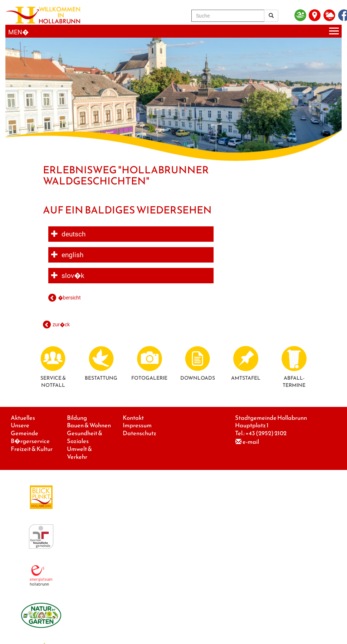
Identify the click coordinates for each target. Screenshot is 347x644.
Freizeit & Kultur (32, 449)
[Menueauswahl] (173, 31)
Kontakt (133, 418)
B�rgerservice (30, 441)
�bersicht (69, 298)
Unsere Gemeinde (25, 429)
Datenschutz (140, 433)
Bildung (77, 418)
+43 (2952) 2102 (266, 433)
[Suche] (228, 16)
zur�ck (61, 325)
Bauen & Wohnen (89, 425)
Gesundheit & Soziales (85, 437)
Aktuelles (23, 418)
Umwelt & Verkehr (79, 453)
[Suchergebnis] (271, 16)
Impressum (137, 425)
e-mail (251, 442)
